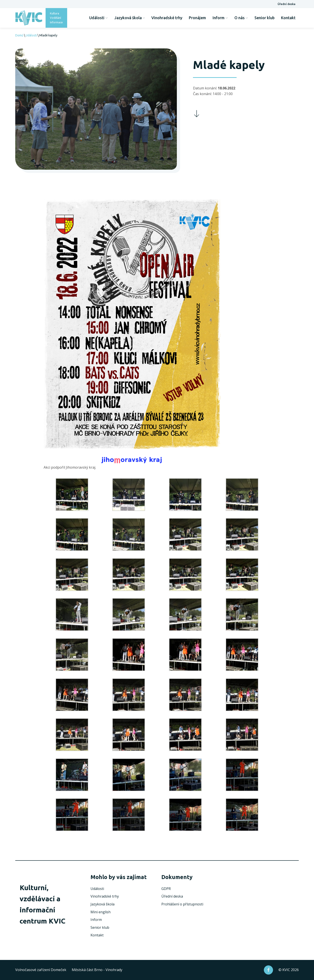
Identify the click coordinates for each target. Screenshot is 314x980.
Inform (220, 18)
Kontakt (288, 18)
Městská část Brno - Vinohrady (97, 970)
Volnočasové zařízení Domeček (41, 970)
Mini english (101, 912)
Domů (19, 35)
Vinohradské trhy (167, 18)
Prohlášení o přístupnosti (182, 904)
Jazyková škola (130, 18)
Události (98, 18)
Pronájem (197, 18)
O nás (241, 18)
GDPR (166, 889)
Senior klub (265, 18)
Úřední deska (287, 4)
